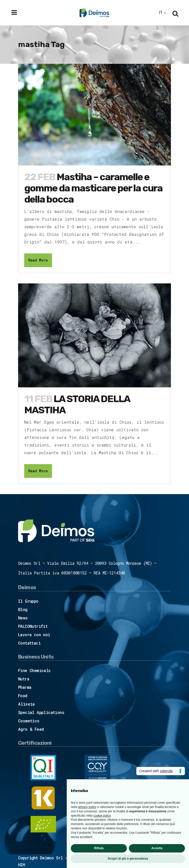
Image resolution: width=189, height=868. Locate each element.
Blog (23, 609)
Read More (38, 260)
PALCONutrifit (33, 626)
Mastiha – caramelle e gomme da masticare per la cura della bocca (93, 188)
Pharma (25, 687)
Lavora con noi (34, 635)
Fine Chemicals (34, 670)
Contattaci (29, 643)
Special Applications (41, 712)
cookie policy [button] (102, 816)
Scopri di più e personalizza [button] (128, 859)
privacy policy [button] (87, 807)
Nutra (24, 679)
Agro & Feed (31, 729)
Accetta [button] (157, 848)
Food (23, 696)
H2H (22, 865)
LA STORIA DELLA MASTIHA (77, 404)
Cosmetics (29, 721)
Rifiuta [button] (99, 848)
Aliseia (26, 704)
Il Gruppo (28, 601)
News (23, 618)
